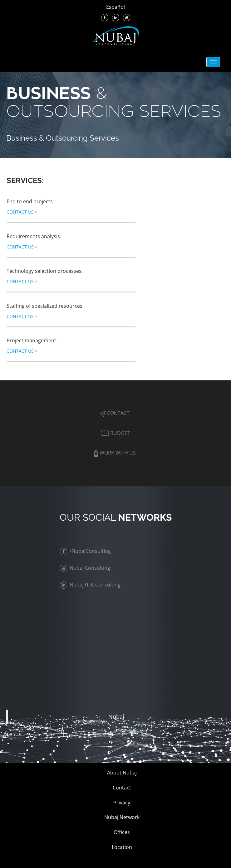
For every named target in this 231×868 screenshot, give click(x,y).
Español (115, 7)
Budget (115, 433)
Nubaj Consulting (87, 568)
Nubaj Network (122, 817)
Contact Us (22, 212)
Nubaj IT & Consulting (92, 585)
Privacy (122, 803)
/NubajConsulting (87, 551)
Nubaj (116, 716)
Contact (115, 413)
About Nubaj (122, 773)
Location (122, 847)
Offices (122, 832)
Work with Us (115, 453)
